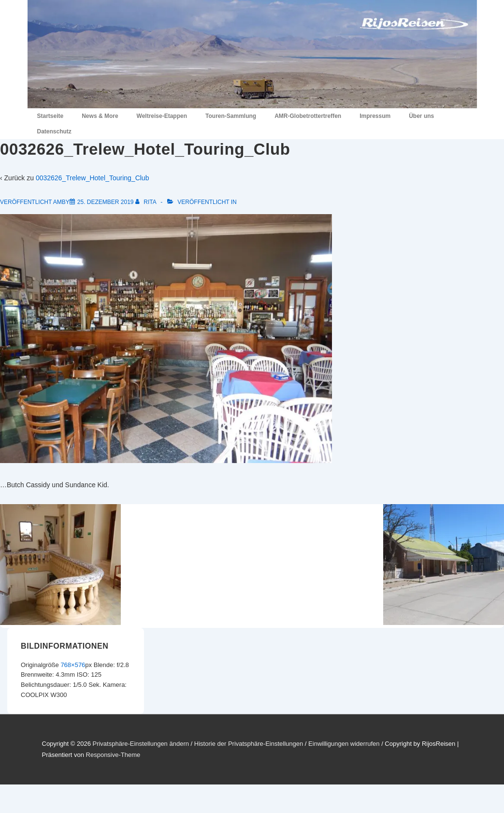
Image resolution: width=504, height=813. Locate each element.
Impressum (375, 116)
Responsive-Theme (113, 755)
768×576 (73, 665)
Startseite (50, 116)
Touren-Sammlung (231, 116)
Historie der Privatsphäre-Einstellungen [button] (249, 744)
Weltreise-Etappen (162, 116)
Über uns (421, 116)
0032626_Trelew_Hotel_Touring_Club (93, 178)
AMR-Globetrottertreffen (308, 116)
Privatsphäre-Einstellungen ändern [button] (140, 744)
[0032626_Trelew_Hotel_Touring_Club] (106, 202)
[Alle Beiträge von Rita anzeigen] (146, 202)
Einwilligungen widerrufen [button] (344, 744)
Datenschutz (54, 131)
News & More (100, 116)
